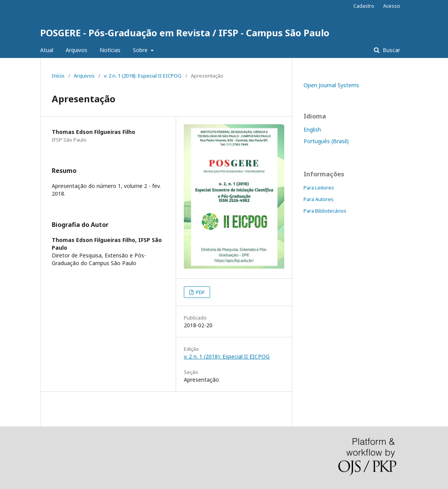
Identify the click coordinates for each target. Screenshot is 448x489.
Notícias (110, 50)
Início (58, 76)
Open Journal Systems (331, 85)
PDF (200, 292)
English (312, 129)
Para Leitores (319, 188)
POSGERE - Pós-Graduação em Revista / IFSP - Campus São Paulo (185, 33)
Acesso (392, 6)
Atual (47, 50)
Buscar (391, 50)
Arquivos (76, 50)
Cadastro (364, 6)
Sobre (141, 50)
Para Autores (319, 199)
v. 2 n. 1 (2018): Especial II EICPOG (143, 76)
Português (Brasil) (326, 141)
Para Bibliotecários (325, 211)
